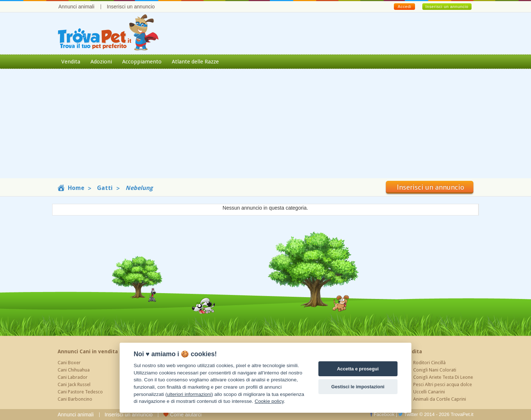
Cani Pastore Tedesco (80, 392)
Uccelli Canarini (429, 392)
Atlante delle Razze (195, 62)
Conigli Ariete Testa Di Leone (443, 377)
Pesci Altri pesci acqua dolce (443, 384)
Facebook (382, 414)
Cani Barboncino (75, 399)
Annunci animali (76, 7)
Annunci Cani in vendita (88, 351)
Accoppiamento (142, 62)
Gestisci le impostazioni (358, 387)
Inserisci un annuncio (131, 7)
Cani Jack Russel (74, 384)
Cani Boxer (69, 363)
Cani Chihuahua (74, 370)
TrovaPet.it (462, 414)
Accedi (404, 7)
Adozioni (101, 62)
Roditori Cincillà (429, 363)
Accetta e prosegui (358, 369)
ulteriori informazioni (189, 394)
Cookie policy (269, 401)
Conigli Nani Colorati (435, 370)
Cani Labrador (73, 377)
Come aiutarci (182, 415)
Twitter (408, 414)
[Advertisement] (265, 127)
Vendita (71, 62)
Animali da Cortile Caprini (440, 399)
